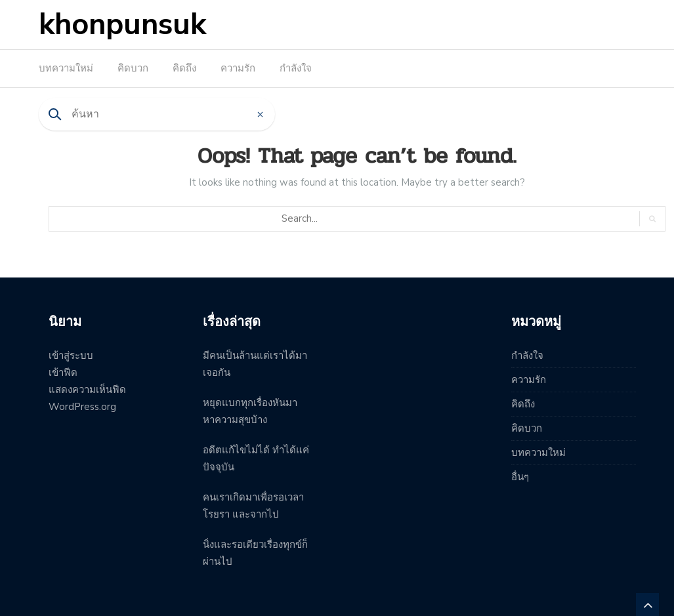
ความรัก (238, 68)
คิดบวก (133, 68)
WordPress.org (82, 407)
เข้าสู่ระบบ (71, 356)
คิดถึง (184, 68)
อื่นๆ (520, 477)
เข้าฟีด (63, 373)
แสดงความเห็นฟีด (87, 390)
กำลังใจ (296, 68)
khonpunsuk (122, 25)
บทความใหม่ (66, 68)
